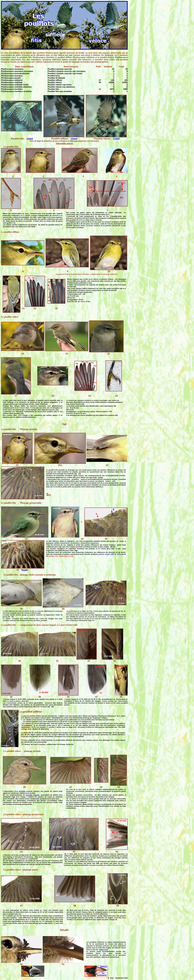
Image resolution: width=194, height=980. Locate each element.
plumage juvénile (33, 795)
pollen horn (103, 950)
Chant (74, 139)
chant (30, 139)
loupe (25, 570)
